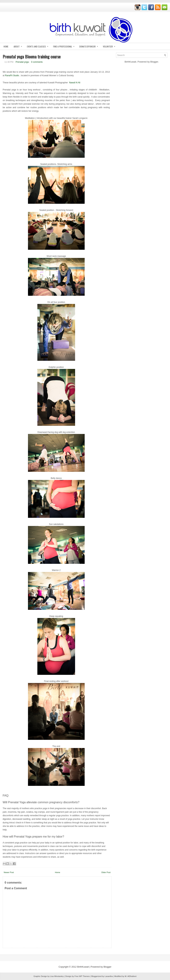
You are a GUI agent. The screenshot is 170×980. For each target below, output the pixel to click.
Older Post (106, 872)
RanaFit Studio (12, 75)
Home (6, 46)
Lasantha (109, 976)
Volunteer (110, 45)
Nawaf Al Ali (75, 83)
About (19, 45)
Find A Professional (65, 45)
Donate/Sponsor (90, 45)
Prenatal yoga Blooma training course (32, 56)
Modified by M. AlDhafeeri (125, 976)
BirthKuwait (83, 967)
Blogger (154, 62)
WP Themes (84, 976)
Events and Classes (39, 45)
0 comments (37, 62)
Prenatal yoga (22, 62)
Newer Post (9, 872)
